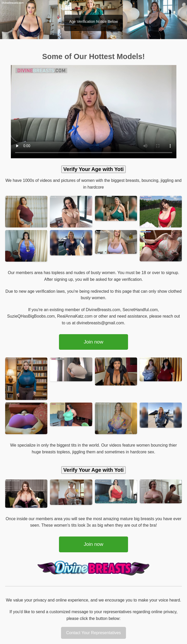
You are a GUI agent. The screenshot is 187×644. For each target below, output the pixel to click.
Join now (94, 342)
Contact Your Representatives (94, 633)
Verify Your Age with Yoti (94, 169)
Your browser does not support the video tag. (94, 112)
